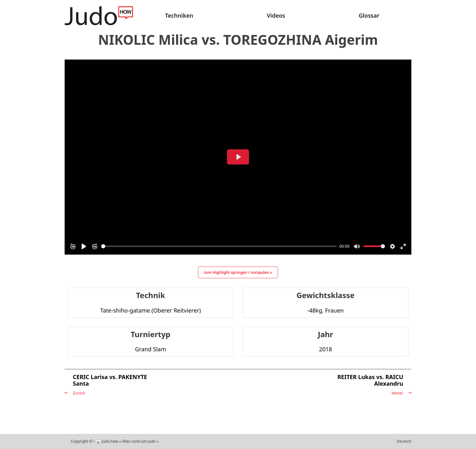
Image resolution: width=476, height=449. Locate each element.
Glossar (369, 15)
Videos (276, 15)
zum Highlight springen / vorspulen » (238, 272)
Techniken (179, 15)
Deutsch (404, 441)
